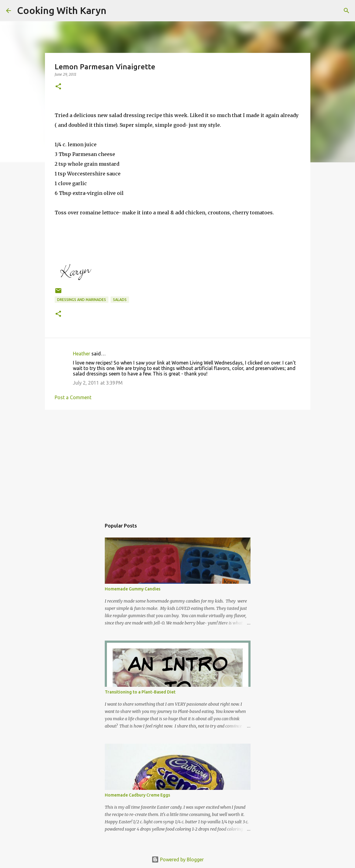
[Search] (115, 11)
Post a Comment (73, 397)
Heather (82, 354)
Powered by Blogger (178, 859)
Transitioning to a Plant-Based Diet (140, 692)
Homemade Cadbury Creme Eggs (137, 795)
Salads (120, 300)
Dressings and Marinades (82, 300)
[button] (58, 87)
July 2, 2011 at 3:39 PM (98, 383)
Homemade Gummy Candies (133, 589)
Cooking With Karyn (62, 10)
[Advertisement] (178, 462)
